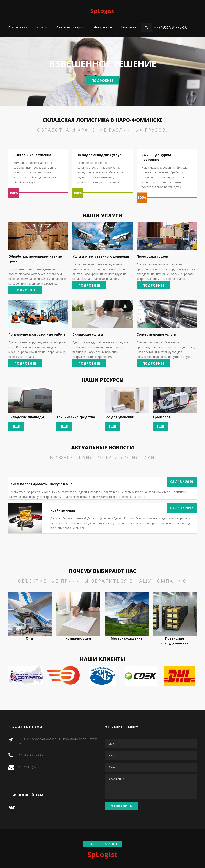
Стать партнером (71, 27)
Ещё (16, 427)
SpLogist (102, 11)
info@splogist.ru (29, 767)
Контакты (129, 27)
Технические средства (76, 417)
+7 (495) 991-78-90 (171, 27)
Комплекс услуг (79, 638)
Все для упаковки (119, 417)
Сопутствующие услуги (156, 334)
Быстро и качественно (32, 155)
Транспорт (161, 417)
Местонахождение (127, 638)
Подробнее (102, 80)
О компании (18, 27)
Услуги (42, 27)
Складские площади (26, 417)
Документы (103, 27)
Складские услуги (88, 334)
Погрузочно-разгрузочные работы (37, 334)
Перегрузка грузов (152, 256)
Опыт (30, 638)
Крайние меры (63, 510)
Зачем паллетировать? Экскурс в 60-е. (41, 484)
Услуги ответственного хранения (101, 256)
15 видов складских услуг (99, 155)
